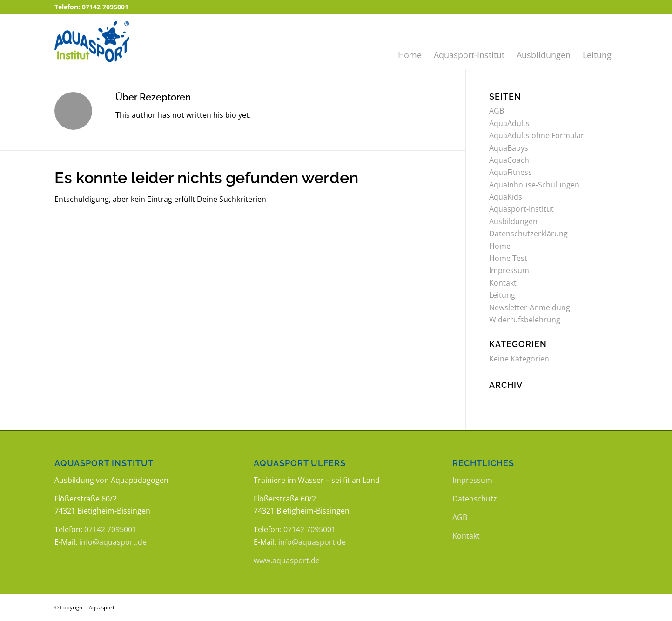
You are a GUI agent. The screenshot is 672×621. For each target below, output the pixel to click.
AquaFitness (511, 172)
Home (500, 246)
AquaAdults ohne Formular (537, 135)
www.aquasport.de (287, 561)
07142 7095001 (110, 529)
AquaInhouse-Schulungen (534, 185)
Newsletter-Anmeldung (530, 307)
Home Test (508, 258)
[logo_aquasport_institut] (113, 41)
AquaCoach (509, 160)
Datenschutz (475, 499)
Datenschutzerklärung (528, 234)
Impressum (509, 270)
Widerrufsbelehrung (525, 320)
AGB (497, 111)
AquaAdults (509, 123)
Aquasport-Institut (521, 209)
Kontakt (503, 283)
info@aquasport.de (113, 542)
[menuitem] (410, 41)
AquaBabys (509, 148)
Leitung (502, 295)
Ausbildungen (513, 221)
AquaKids (506, 197)
